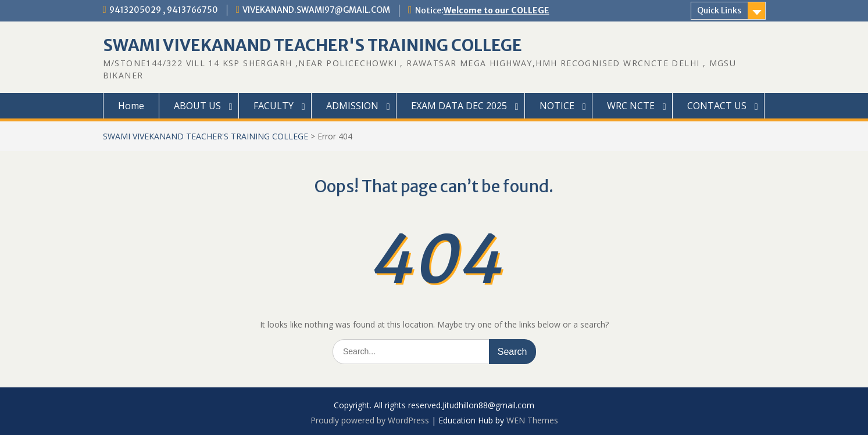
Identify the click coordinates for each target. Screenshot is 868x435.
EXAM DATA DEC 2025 (459, 106)
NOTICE (557, 106)
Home (131, 106)
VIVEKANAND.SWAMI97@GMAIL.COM (316, 10)
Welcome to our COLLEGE (496, 10)
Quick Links (719, 10)
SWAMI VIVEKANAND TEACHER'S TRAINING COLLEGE (312, 45)
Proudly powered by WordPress (370, 420)
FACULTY (274, 106)
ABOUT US (197, 106)
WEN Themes (532, 420)
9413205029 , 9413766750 (164, 10)
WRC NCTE (631, 106)
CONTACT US (717, 106)
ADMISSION (352, 106)
